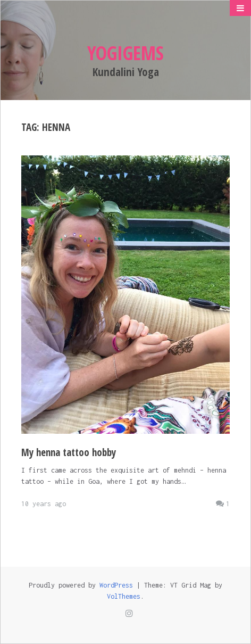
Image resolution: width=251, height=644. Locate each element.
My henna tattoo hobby (69, 452)
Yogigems (125, 53)
